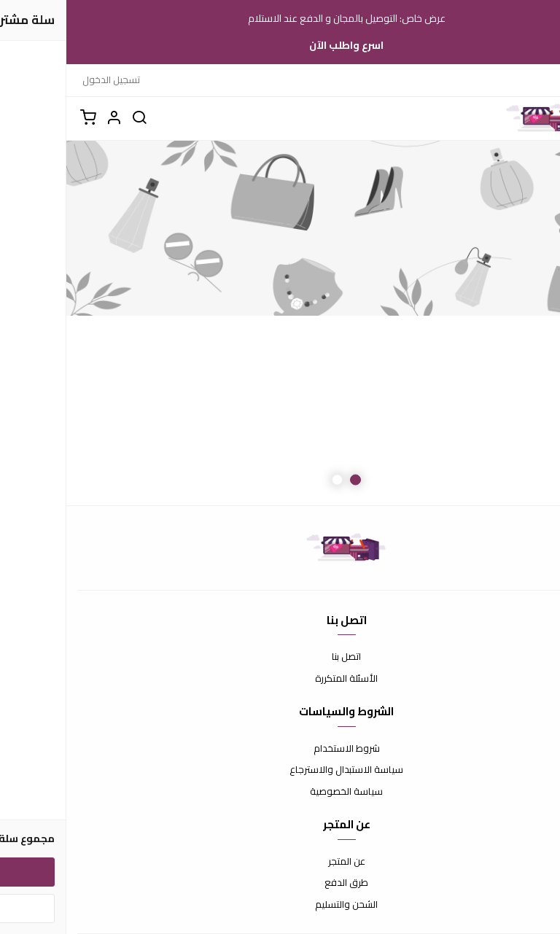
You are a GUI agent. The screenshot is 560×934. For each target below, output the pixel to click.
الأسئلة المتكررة (280, 679)
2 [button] (271, 479)
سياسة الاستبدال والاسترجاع (280, 770)
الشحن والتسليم (280, 905)
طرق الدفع (280, 883)
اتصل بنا (280, 657)
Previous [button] (513, 323)
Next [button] (47, 323)
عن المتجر (280, 862)
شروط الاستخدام (280, 749)
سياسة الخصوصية (280, 792)
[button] (47, 118)
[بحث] (73, 118)
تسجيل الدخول (45, 79)
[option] (280, 323)
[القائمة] (538, 118)
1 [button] (289, 479)
